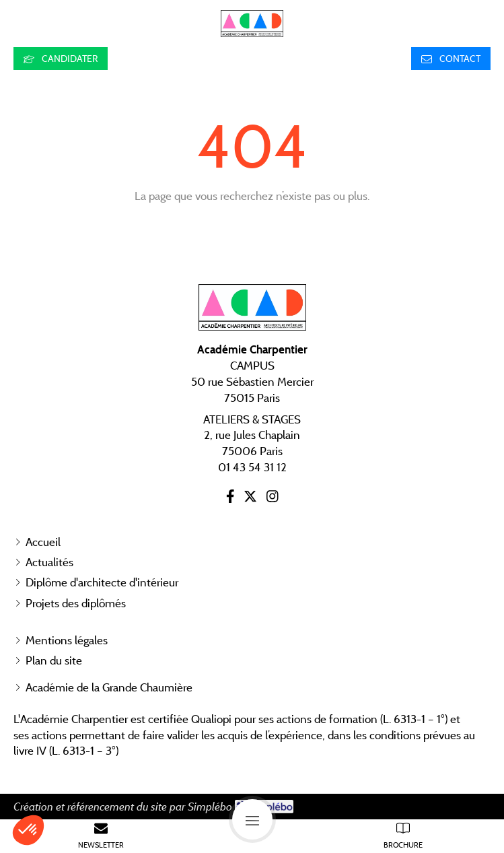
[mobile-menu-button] (252, 819)
